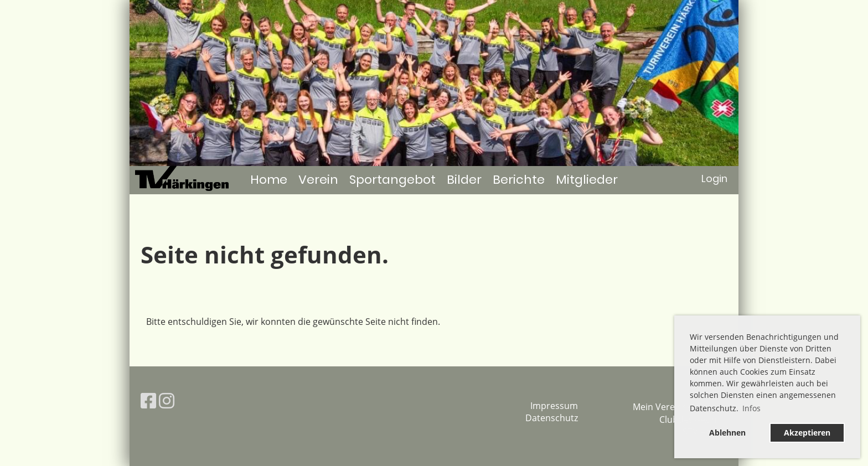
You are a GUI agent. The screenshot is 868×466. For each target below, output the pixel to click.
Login (714, 178)
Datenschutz (552, 418)
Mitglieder (587, 180)
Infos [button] (751, 408)
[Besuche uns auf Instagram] (167, 400)
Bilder (464, 180)
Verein (318, 180)
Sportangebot (392, 180)
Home (269, 180)
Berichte (519, 180)
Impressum (554, 406)
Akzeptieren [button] (807, 433)
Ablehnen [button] (727, 433)
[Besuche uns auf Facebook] (148, 400)
